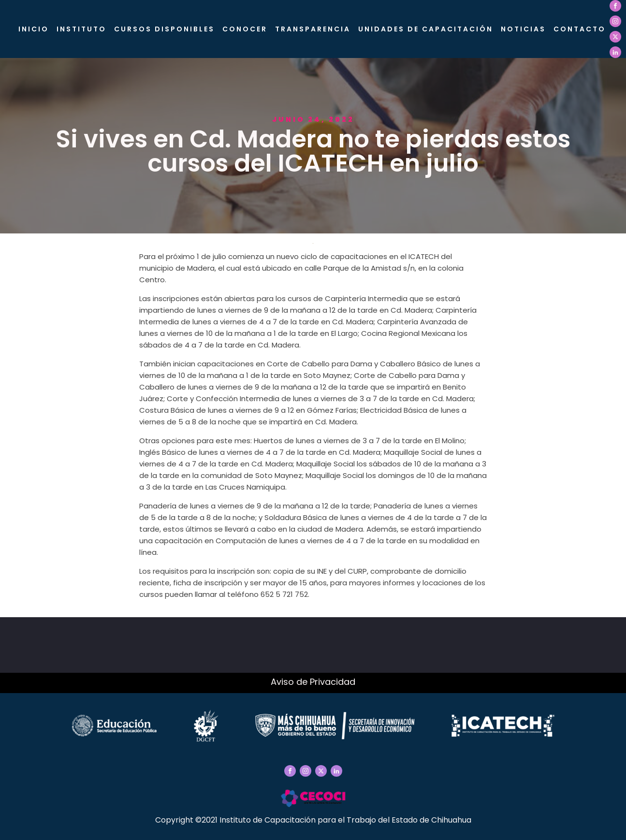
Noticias (523, 29)
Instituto (81, 29)
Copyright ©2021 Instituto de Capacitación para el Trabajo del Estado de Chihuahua (313, 820)
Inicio (34, 29)
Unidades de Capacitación (426, 29)
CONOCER (245, 29)
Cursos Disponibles (164, 29)
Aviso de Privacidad (313, 682)
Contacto (580, 29)
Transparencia (313, 29)
